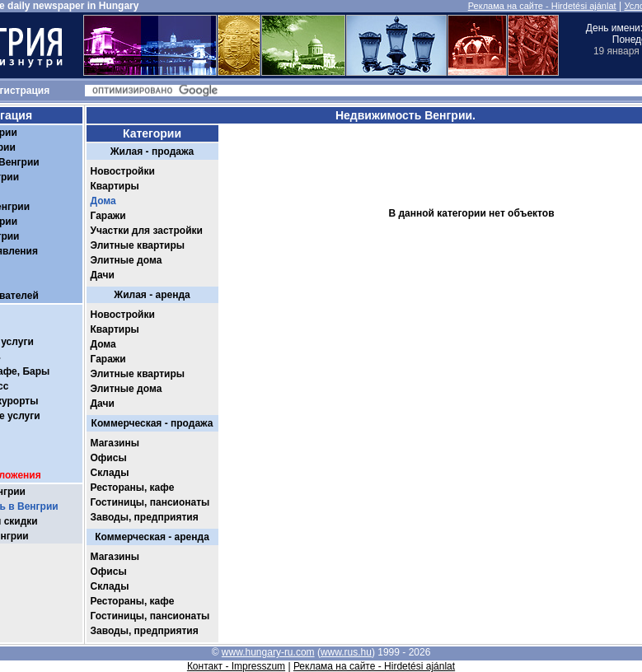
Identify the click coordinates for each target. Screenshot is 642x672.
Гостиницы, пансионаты (150, 502)
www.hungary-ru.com (268, 652)
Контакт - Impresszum (236, 666)
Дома (103, 201)
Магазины (115, 443)
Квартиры (115, 186)
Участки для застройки (147, 231)
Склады (110, 473)
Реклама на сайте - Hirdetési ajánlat (542, 6)
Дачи (103, 275)
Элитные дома (127, 260)
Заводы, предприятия (145, 517)
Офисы (109, 458)
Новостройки (123, 171)
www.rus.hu (346, 652)
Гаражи (108, 216)
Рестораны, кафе (133, 488)
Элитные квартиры (138, 245)
